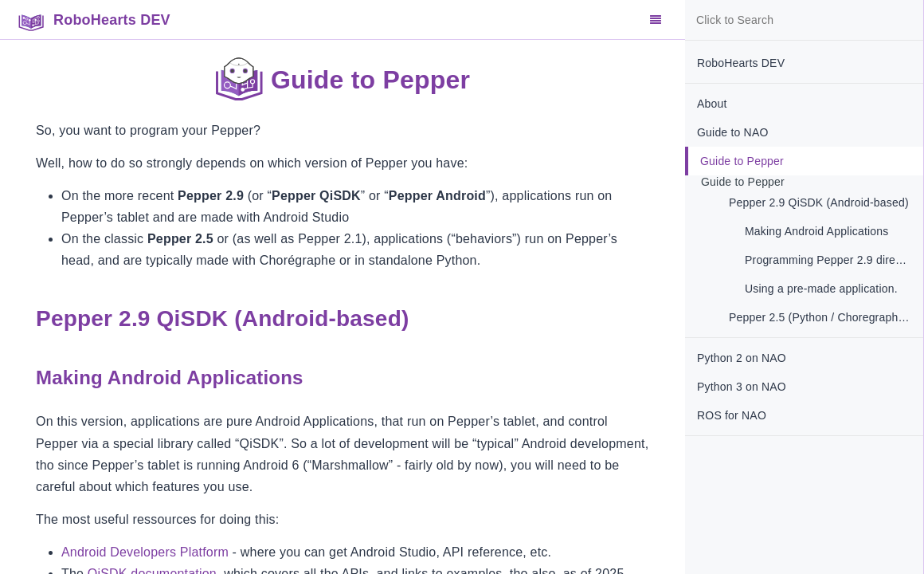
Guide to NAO (733, 132)
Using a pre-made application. (821, 289)
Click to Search (735, 20)
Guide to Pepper (742, 161)
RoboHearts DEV (741, 63)
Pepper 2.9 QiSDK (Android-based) (819, 202)
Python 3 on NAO (742, 387)
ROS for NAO (732, 415)
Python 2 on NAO (742, 358)
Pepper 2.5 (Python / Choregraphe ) (820, 317)
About (712, 104)
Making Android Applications (817, 231)
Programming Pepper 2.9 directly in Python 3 (834, 260)
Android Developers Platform (145, 552)
